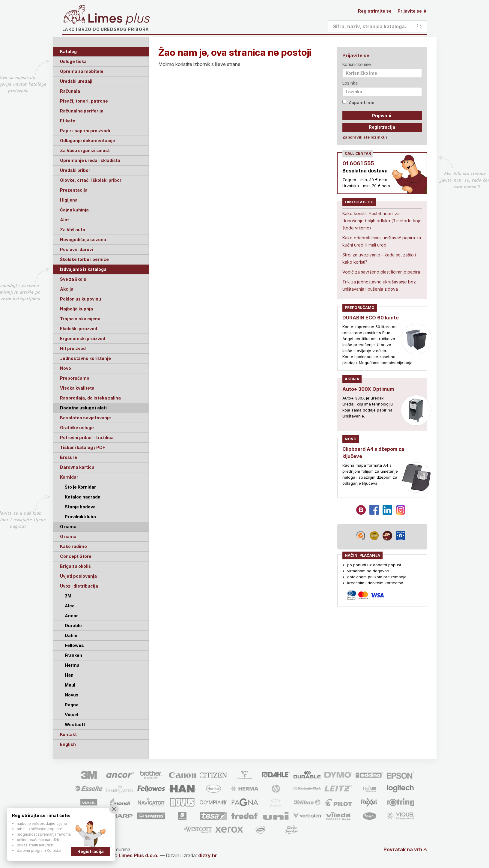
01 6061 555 (358, 163)
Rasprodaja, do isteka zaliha (90, 398)
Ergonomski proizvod (83, 338)
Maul (70, 685)
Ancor (71, 616)
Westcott (75, 724)
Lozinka (350, 83)
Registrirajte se (375, 11)
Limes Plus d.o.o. (139, 855)
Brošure (69, 457)
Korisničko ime (357, 64)
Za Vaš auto (73, 230)
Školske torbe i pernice (84, 259)
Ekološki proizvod (79, 329)
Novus (72, 695)
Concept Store (76, 556)
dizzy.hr (208, 855)
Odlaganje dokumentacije (88, 141)
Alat (64, 220)
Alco (70, 606)
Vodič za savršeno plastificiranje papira (381, 272)
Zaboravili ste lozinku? (365, 137)
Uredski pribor (75, 170)
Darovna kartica (77, 467)
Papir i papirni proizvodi (85, 131)
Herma (72, 665)
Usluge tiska (73, 61)
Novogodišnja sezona (83, 239)
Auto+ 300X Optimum (368, 389)
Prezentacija (74, 190)
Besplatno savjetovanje (85, 418)
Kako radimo (73, 546)
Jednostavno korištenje (85, 358)
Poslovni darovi (76, 249)
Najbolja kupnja (76, 309)
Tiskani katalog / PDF (82, 447)
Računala (70, 91)
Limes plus (119, 19)
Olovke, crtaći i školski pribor (91, 180)
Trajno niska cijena (80, 319)
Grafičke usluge (77, 428)
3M (68, 596)
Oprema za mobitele (82, 71)
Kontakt (68, 734)
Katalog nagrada (83, 497)
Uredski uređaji (76, 81)
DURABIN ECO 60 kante (371, 318)
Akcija (67, 289)
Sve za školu (73, 279)
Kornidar (69, 477)
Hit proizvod (73, 348)
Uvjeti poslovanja (78, 576)
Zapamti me (358, 102)
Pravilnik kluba (80, 517)
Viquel (72, 715)
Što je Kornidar (80, 487)
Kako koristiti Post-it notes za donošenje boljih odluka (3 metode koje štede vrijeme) (382, 221)
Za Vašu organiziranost (85, 150)
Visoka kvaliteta (77, 388)
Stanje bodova (80, 507)
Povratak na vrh (403, 849)
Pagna (72, 705)
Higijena (69, 200)
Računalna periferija (82, 111)
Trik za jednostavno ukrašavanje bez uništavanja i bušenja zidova (379, 285)
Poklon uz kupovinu (81, 299)
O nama (68, 536)
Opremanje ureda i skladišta (90, 160)
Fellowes (74, 645)
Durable (73, 626)
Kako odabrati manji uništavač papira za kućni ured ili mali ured (382, 241)
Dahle (71, 635)
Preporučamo (75, 378)
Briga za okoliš (75, 566)
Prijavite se (412, 11)
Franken (73, 655)
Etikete (68, 121)
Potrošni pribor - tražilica (87, 437)
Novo (66, 368)
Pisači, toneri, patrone (84, 101)
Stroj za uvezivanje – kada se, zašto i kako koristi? (379, 258)
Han (69, 675)
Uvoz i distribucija (79, 586)
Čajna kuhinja (74, 210)
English (68, 744)
